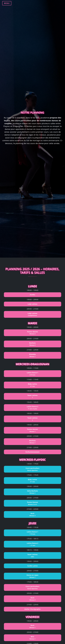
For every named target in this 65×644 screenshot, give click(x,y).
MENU (7, 3)
